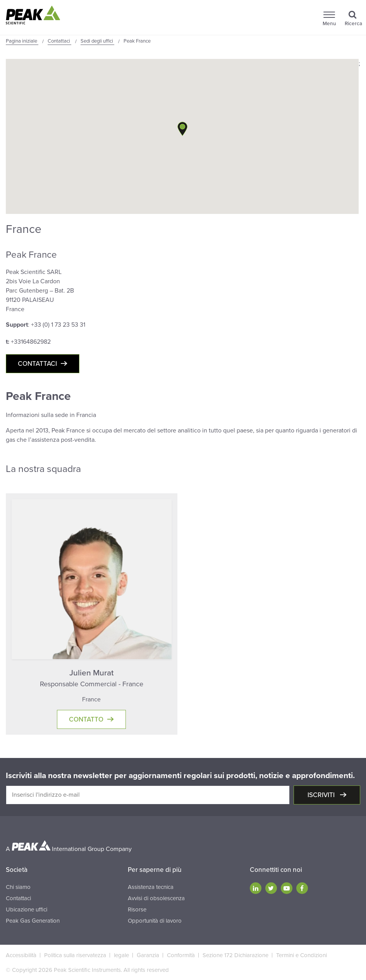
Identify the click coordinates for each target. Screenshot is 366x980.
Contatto (86, 719)
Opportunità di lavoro (155, 921)
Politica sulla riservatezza (75, 955)
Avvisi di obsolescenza (156, 898)
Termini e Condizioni (302, 955)
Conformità (181, 955)
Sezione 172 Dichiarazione (235, 955)
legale (121, 955)
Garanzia (148, 955)
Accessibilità (21, 955)
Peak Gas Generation (33, 921)
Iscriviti (322, 795)
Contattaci (37, 364)
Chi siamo (18, 887)
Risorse (137, 909)
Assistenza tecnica (151, 887)
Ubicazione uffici (27, 909)
